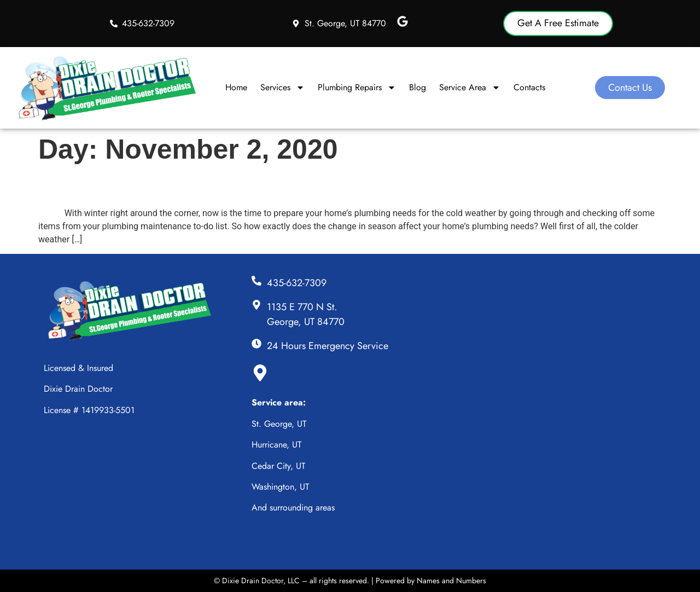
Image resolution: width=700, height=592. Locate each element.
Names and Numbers (451, 581)
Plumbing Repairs (357, 88)
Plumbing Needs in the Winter (168, 186)
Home (236, 87)
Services (282, 88)
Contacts (529, 87)
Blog (418, 87)
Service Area (470, 88)
